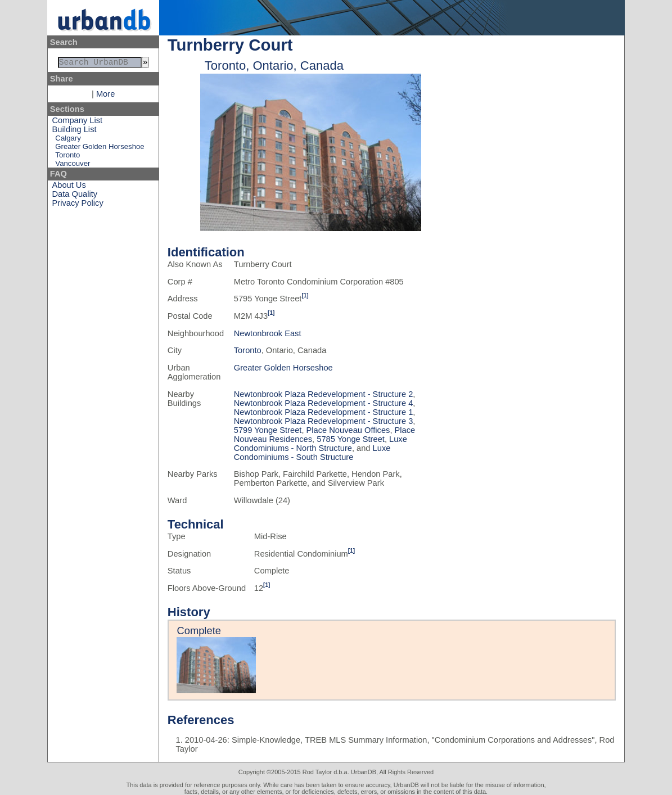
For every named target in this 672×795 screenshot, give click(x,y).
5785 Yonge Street (351, 439)
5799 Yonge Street (268, 430)
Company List (78, 123)
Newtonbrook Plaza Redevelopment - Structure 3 (324, 421)
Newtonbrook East (268, 333)
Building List (75, 132)
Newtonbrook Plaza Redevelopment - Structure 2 (324, 394)
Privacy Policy (78, 205)
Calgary (68, 140)
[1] (305, 295)
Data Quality (75, 196)
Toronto (67, 157)
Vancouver (73, 166)
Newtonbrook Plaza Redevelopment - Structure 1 (324, 412)
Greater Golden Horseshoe (100, 149)
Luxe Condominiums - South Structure (312, 453)
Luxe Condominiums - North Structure (321, 444)
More (105, 96)
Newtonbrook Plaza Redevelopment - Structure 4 (324, 403)
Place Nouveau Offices (348, 430)
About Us (69, 187)
